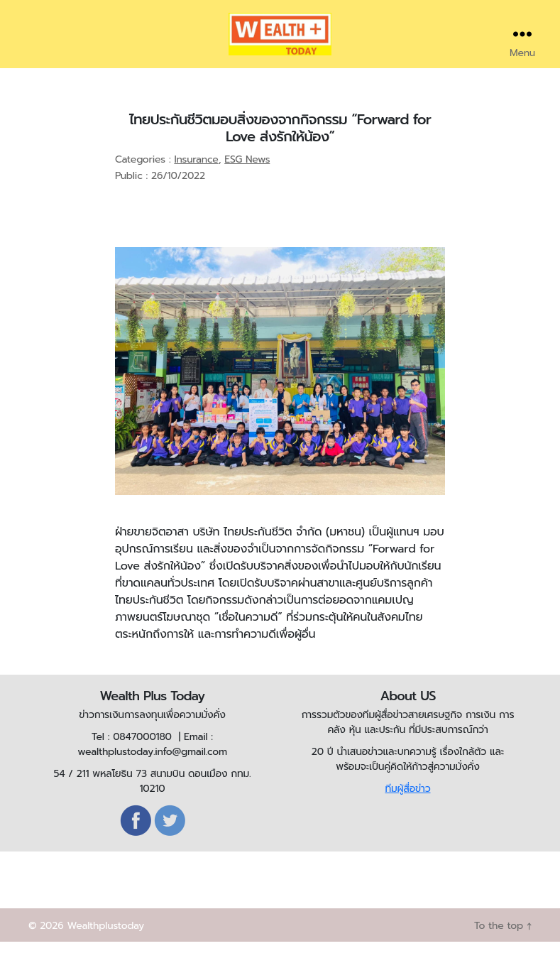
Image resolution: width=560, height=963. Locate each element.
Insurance (196, 181)
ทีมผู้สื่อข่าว (407, 810)
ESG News (247, 181)
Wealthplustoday (105, 947)
